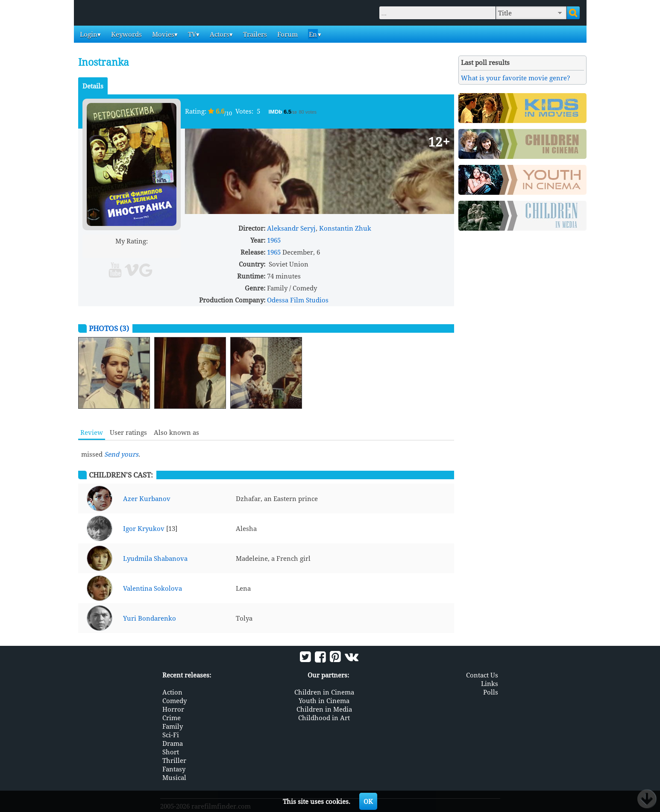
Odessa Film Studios (298, 300)
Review (92, 432)
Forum (287, 34)
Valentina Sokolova (153, 588)
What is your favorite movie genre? (516, 78)
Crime (172, 718)
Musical (174, 777)
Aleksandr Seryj (291, 228)
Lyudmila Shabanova (155, 558)
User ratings (128, 432)
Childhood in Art (324, 718)
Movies (162, 34)
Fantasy (174, 769)
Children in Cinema (324, 692)
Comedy (175, 701)
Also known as (176, 432)
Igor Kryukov (144, 528)
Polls (491, 692)
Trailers (254, 34)
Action (172, 692)
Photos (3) (109, 328)
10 (164, 251)
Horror (173, 709)
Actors (219, 34)
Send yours (121, 454)
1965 (274, 240)
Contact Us (482, 675)
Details (93, 86)
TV (191, 34)
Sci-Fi (171, 735)
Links (490, 683)
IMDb (276, 112)
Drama (173, 743)
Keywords (126, 34)
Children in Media (324, 709)
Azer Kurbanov (147, 498)
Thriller (174, 760)
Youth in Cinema (324, 701)
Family (173, 726)
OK (368, 801)
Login (88, 34)
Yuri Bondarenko (150, 618)
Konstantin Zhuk (345, 228)
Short (171, 752)
